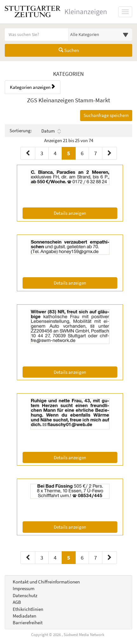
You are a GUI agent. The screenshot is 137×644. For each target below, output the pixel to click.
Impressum (24, 588)
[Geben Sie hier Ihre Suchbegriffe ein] (37, 34)
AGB (17, 602)
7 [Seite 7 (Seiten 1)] (96, 153)
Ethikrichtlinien (28, 609)
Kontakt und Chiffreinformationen (46, 582)
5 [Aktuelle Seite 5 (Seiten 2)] (69, 557)
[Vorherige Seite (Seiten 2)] (28, 558)
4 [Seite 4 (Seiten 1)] (55, 153)
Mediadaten (24, 616)
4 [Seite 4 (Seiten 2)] (55, 557)
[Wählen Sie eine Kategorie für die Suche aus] (101, 34)
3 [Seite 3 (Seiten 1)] (42, 153)
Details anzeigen (82, 213)
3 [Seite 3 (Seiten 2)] (42, 557)
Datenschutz (25, 595)
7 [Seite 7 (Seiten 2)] (96, 557)
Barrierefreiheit (28, 622)
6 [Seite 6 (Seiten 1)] (82, 153)
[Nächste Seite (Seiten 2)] (110, 558)
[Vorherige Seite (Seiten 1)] (28, 153)
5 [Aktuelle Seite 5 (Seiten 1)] (69, 153)
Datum (51, 131)
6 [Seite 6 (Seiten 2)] (82, 557)
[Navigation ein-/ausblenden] (125, 12)
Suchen (69, 50)
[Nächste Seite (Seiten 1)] (110, 153)
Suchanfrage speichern (106, 115)
